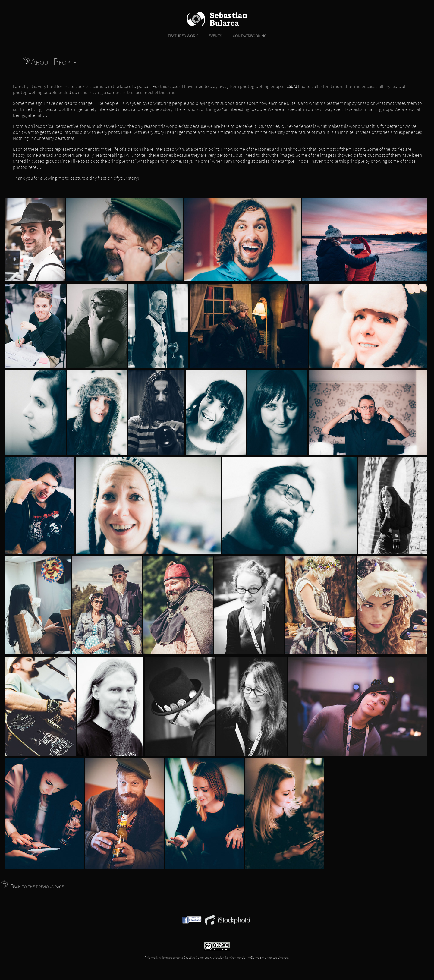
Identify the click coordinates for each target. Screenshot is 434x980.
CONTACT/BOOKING (245, 36)
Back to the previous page (32, 886)
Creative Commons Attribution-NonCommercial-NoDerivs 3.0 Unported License (236, 958)
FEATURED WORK (183, 36)
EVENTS (210, 36)
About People (49, 61)
